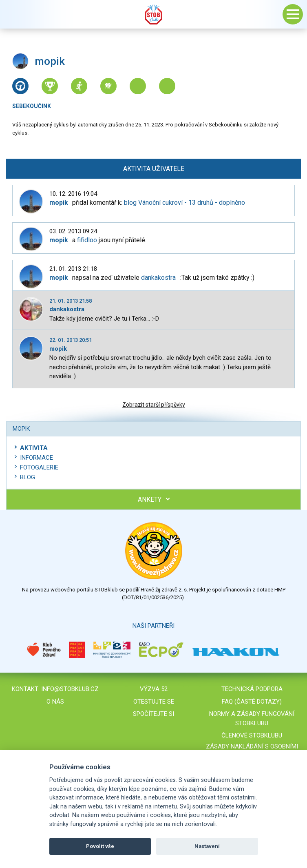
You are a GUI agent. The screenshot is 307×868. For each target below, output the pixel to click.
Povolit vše (100, 846)
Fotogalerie (39, 467)
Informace (36, 458)
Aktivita (34, 448)
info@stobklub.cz (70, 689)
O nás (55, 702)
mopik (58, 349)
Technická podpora (252, 689)
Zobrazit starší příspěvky (154, 405)
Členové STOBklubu (252, 735)
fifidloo (87, 240)
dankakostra (158, 278)
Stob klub (154, 14)
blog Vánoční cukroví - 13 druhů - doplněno (184, 203)
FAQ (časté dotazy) (252, 702)
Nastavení (207, 846)
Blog (28, 477)
